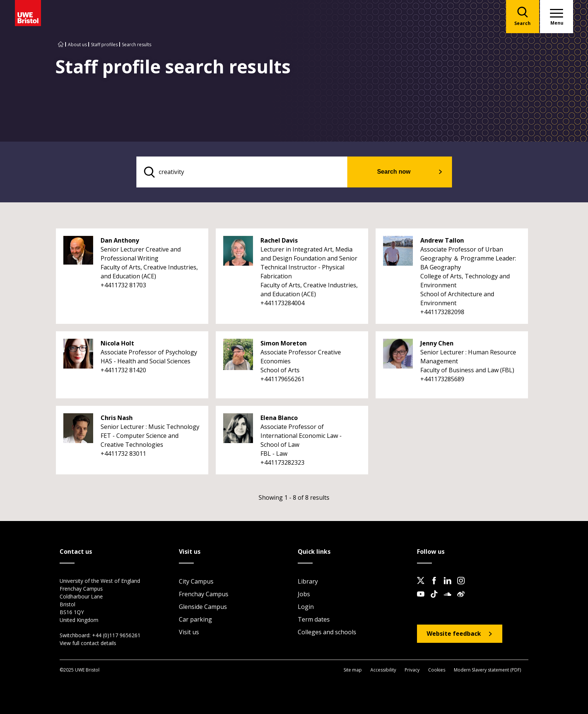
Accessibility (383, 670)
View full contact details (88, 643)
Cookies (437, 670)
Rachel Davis (279, 241)
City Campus (196, 582)
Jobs (304, 594)
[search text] (247, 172)
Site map (353, 670)
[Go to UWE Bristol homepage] (61, 45)
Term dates (314, 620)
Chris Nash (117, 418)
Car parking (195, 620)
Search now (398, 172)
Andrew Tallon (442, 241)
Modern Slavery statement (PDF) (487, 670)
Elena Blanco (279, 418)
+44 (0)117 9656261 (116, 636)
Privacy (412, 670)
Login (306, 607)
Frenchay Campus (204, 594)
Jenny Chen (437, 344)
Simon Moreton (284, 344)
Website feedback (454, 634)
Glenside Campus (203, 607)
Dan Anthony (120, 241)
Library (308, 582)
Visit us (189, 632)
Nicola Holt (117, 344)
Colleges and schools (327, 632)
